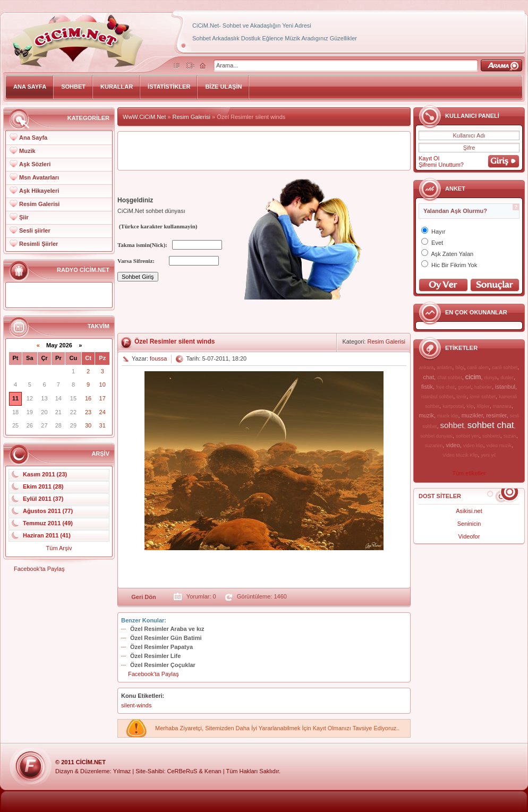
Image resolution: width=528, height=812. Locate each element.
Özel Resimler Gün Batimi (166, 638)
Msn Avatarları (39, 177)
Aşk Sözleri (35, 164)
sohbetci (491, 436)
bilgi (459, 367)
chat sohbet (450, 378)
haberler (483, 387)
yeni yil (488, 455)
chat (428, 377)
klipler (483, 406)
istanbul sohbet (437, 397)
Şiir (24, 217)
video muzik (499, 446)
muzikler (472, 415)
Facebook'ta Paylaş (39, 569)
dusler (507, 378)
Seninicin (469, 524)
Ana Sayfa (33, 138)
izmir (461, 397)
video (453, 445)
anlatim (444, 367)
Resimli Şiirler (39, 244)
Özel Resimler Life (155, 656)
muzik (426, 415)
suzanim (434, 446)
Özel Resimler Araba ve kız (167, 629)
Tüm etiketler (469, 473)
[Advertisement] (264, 151)
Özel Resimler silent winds (174, 341)
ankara (427, 367)
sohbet (452, 425)
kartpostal (453, 406)
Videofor (469, 536)
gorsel (465, 387)
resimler (496, 415)
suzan (510, 436)
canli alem (478, 367)
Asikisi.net (469, 511)
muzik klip (448, 416)
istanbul (505, 387)
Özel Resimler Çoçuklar (163, 665)
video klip (473, 446)
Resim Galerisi (39, 204)
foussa (158, 358)
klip (470, 406)
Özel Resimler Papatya (161, 647)
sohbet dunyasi (436, 436)
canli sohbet (505, 367)
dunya (491, 378)
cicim (473, 377)
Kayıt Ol (429, 158)
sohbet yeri (467, 436)
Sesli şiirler (35, 230)
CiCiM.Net (91, 762)
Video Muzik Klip (460, 455)
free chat (445, 387)
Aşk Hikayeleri (39, 191)
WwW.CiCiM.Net (144, 117)
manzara (502, 406)
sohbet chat (491, 425)
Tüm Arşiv (59, 548)
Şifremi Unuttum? (441, 165)
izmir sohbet (483, 397)
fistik (427, 387)
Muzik (27, 151)
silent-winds (136, 705)
